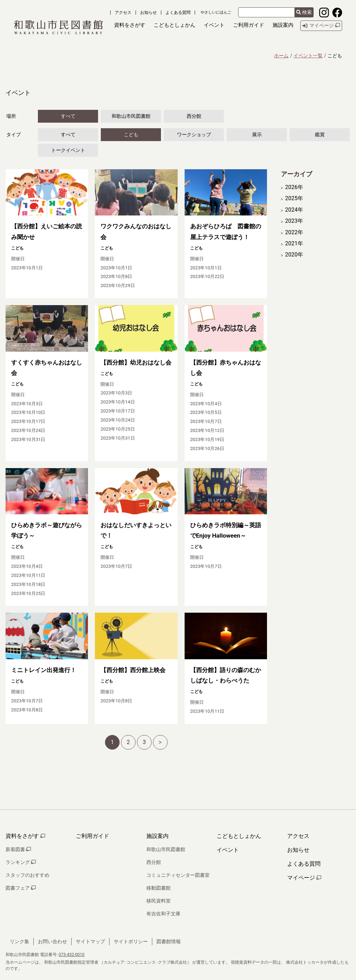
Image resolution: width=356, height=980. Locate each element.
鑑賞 (320, 134)
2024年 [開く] (294, 210)
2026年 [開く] (294, 187)
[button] (130, 26)
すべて (68, 116)
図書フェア (21, 888)
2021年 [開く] (294, 244)
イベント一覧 (308, 56)
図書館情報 (169, 941)
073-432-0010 (72, 955)
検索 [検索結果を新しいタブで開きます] (304, 12)
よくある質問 (178, 13)
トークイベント (68, 150)
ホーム (281, 56)
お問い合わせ (52, 941)
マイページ (304, 878)
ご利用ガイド (92, 836)
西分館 (194, 116)
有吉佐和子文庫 (163, 914)
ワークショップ (194, 134)
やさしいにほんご (216, 12)
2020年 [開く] (294, 255)
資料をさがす (25, 836)
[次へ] (160, 742)
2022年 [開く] (294, 232)
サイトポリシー (131, 941)
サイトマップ (90, 941)
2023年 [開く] (294, 221)
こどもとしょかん (239, 836)
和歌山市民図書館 (131, 116)
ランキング (21, 862)
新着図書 (18, 849)
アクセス (123, 13)
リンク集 (19, 941)
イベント (228, 850)
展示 (257, 134)
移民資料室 (159, 901)
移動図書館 (159, 888)
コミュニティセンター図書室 (178, 875)
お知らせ (148, 13)
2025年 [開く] (294, 198)
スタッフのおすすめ (27, 875)
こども (131, 134)
